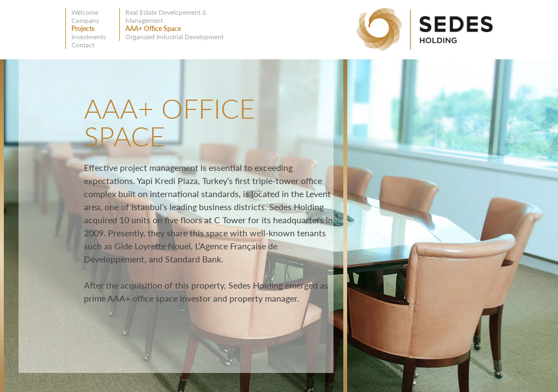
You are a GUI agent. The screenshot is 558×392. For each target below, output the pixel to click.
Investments (89, 37)
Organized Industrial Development (174, 37)
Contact (83, 45)
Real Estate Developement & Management (166, 16)
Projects (83, 29)
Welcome (85, 12)
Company (85, 20)
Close (329, 75)
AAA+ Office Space (153, 29)
